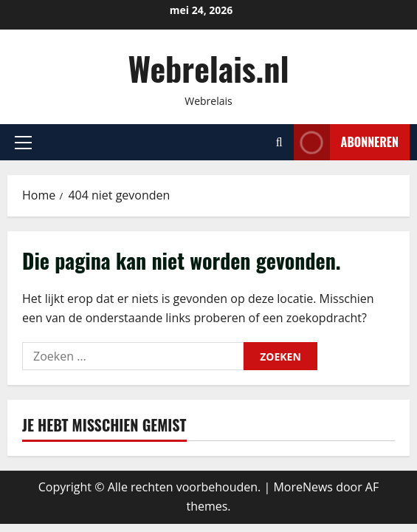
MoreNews (303, 487)
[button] (23, 143)
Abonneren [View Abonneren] (346, 142)
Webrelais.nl (208, 68)
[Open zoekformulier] (279, 142)
